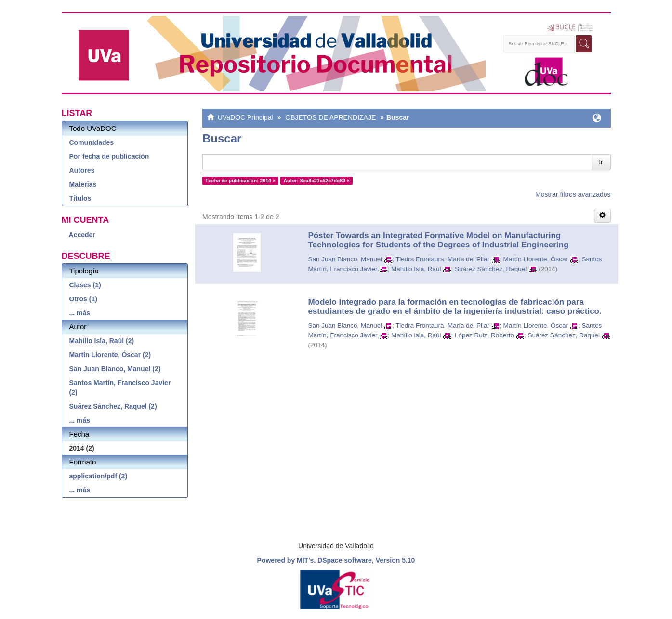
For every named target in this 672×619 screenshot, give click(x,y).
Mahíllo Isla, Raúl (416, 269)
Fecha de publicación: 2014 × (240, 181)
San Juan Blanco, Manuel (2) (115, 369)
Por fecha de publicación (109, 156)
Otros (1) (83, 299)
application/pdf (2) (99, 476)
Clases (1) (85, 285)
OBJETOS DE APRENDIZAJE (330, 117)
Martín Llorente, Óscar (536, 259)
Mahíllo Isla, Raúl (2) (102, 341)
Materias (83, 184)
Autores (82, 170)
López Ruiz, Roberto (484, 335)
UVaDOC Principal (245, 117)
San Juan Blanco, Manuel (345, 259)
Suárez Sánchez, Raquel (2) (113, 406)
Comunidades (92, 142)
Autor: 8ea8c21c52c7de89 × (316, 181)
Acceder (82, 235)
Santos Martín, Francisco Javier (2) (120, 387)
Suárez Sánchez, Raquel (491, 269)
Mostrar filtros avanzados (573, 194)
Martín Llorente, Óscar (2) (110, 355)
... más (80, 313)
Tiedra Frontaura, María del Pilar (443, 259)
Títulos (80, 198)
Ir (601, 162)
